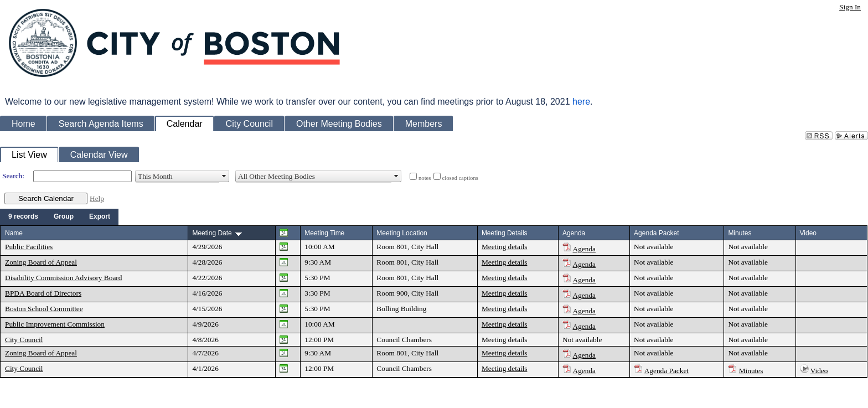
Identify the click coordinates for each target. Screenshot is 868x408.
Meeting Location (402, 233)
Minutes (751, 371)
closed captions (460, 178)
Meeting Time (324, 233)
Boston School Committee (44, 309)
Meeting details (505, 247)
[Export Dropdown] (100, 217)
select (224, 176)
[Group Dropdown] (64, 217)
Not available (653, 247)
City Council (24, 340)
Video (819, 371)
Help (97, 198)
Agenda (584, 249)
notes (425, 178)
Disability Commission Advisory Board (63, 278)
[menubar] (59, 217)
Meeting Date (212, 233)
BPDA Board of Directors (43, 293)
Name (14, 233)
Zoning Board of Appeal (41, 262)
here (581, 102)
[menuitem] (23, 217)
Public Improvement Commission (55, 324)
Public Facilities (29, 247)
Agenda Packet (666, 371)
